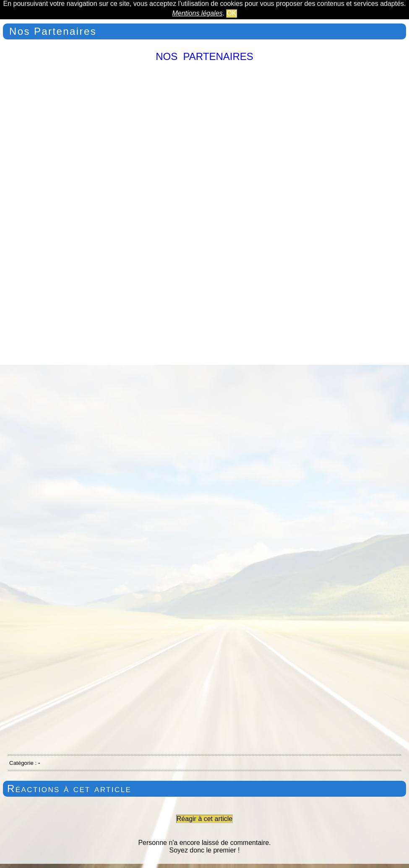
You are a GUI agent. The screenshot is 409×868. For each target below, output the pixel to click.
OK (231, 13)
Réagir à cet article (204, 819)
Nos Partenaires (53, 31)
